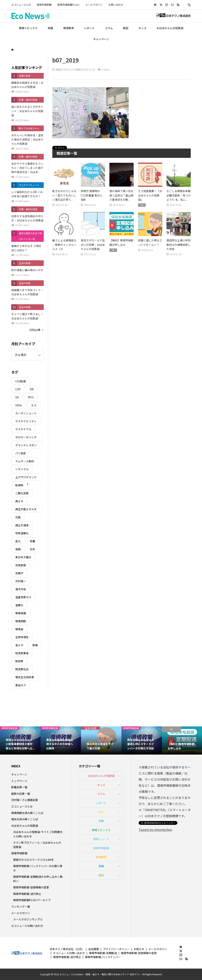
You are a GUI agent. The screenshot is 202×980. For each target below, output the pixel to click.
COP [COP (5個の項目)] (18, 389)
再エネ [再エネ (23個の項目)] (19, 501)
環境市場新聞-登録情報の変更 (31, 887)
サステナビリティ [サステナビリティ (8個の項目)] (26, 421)
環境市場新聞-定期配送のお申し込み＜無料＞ (38, 879)
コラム (109, 28)
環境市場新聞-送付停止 (27, 894)
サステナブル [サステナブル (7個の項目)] (23, 429)
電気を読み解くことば (25, 819)
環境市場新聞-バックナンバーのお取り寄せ (38, 868)
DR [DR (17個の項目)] (32, 389)
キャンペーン (101, 39)
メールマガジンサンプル (28, 919)
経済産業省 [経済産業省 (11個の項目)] (22, 653)
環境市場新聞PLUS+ (68, 5)
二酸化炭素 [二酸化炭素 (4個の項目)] (22, 493)
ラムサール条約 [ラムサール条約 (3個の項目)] (25, 461)
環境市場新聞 (44, 5)
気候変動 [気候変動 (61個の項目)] (21, 565)
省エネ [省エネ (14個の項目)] (19, 645)
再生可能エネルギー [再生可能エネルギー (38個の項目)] (26, 510)
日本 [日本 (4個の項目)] (32, 549)
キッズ (142, 28)
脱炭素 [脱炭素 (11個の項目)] (19, 661)
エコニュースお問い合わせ (27, 926)
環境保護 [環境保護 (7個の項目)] (21, 613)
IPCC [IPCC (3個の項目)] (31, 397)
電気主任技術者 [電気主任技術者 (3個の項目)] (25, 677)
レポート (89, 28)
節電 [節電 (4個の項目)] (35, 645)
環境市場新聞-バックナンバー (103, 957)
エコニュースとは (21, 5)
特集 (101, 821)
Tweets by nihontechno (155, 830)
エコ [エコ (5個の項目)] (34, 405)
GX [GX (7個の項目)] (17, 397)
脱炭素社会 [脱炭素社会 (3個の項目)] (22, 669)
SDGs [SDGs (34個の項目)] (19, 405)
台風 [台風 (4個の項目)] (18, 517)
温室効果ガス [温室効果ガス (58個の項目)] (23, 597)
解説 (126, 28)
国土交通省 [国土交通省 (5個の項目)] (22, 525)
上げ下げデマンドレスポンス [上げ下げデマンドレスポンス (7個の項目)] (26, 478)
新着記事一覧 (19, 787)
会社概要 (94, 949)
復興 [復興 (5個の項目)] (18, 549)
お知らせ (139, 949)
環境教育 (69, 28)
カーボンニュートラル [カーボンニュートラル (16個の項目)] (26, 414)
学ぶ (101, 812)
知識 (50, 28)
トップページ (19, 781)
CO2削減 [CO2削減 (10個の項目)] (21, 381)
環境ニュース (101, 839)
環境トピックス (28, 28)
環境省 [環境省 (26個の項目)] (19, 629)
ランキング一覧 (21, 907)
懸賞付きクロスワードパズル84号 (33, 860)
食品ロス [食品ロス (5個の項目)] (21, 685)
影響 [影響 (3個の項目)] (32, 541)
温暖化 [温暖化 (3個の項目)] (19, 605)
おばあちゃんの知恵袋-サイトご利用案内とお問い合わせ (38, 834)
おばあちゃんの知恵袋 (170, 28)
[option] (20, 740)
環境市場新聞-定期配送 (103, 953)
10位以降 (35, 330)
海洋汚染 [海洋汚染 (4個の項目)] (21, 589)
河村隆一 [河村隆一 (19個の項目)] (21, 581)
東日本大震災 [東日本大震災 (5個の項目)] (23, 557)
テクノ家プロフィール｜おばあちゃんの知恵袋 (37, 845)
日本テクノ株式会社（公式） (67, 949)
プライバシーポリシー (116, 949)
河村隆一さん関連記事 (25, 800)
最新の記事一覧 (21, 794)
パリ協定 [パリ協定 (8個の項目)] (21, 453)
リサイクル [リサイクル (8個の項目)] (22, 469)
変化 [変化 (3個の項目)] (18, 541)
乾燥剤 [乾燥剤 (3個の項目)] (19, 485)
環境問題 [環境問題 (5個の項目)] (21, 621)
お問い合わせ (116, 5)
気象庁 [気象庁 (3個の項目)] (19, 573)
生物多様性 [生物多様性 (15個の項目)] (22, 637)
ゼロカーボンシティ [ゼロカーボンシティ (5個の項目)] (26, 438)
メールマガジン (94, 5)
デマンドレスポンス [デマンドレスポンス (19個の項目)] (26, 446)
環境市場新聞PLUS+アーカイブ (32, 900)
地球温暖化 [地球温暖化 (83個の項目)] (22, 533)
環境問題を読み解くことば (27, 813)
